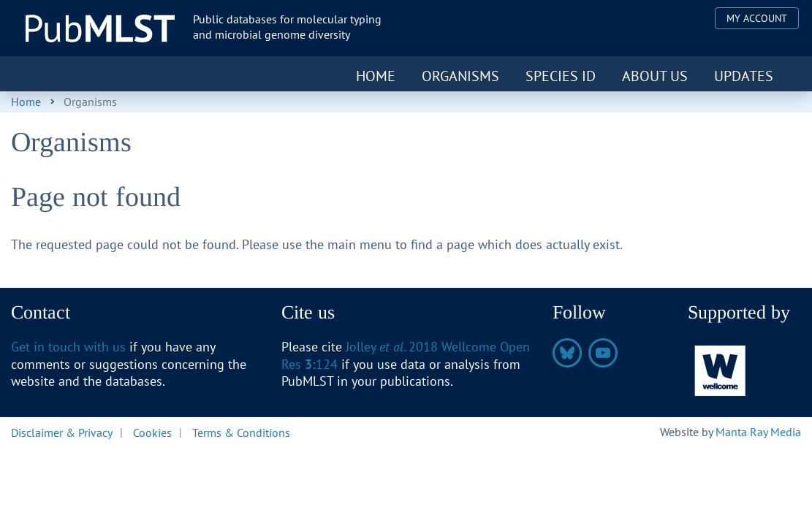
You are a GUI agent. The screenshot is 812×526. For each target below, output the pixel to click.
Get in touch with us (68, 347)
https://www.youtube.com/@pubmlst (603, 353)
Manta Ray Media (758, 432)
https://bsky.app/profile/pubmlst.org (567, 353)
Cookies (152, 432)
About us (655, 76)
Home (376, 76)
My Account (757, 18)
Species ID (561, 76)
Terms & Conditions (241, 432)
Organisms (460, 76)
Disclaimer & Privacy (62, 432)
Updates (744, 76)
